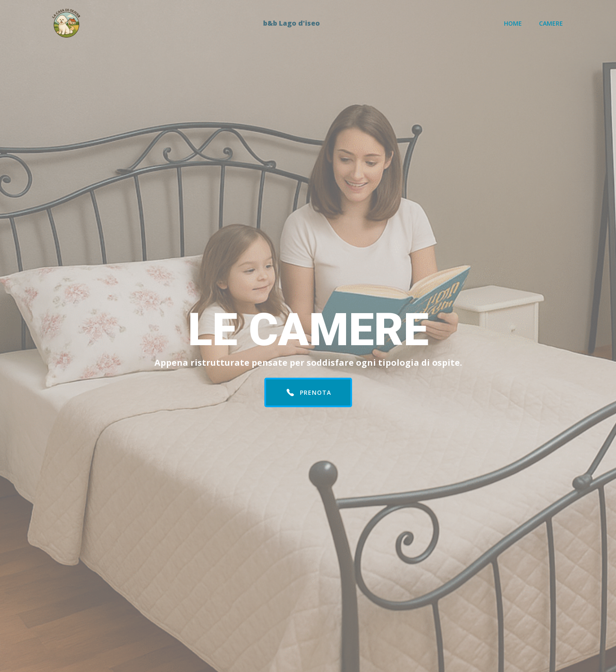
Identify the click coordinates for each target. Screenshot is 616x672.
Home (513, 23)
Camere (551, 23)
